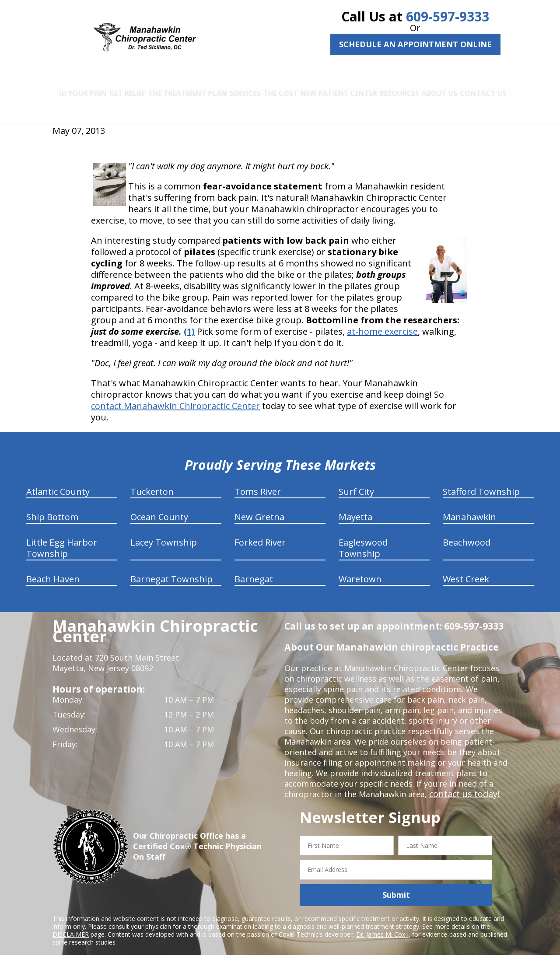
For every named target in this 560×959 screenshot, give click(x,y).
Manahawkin (469, 507)
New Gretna (259, 507)
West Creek (466, 569)
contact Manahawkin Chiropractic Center (175, 396)
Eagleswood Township (363, 538)
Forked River (260, 533)
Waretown (360, 569)
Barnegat (254, 569)
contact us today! (462, 784)
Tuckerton (152, 482)
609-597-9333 (448, 16)
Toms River (258, 482)
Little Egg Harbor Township (62, 538)
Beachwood (467, 533)
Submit (396, 885)
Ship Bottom (52, 507)
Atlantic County (58, 482)
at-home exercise (382, 322)
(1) (189, 322)
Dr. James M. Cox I (382, 925)
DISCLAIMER (71, 925)
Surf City (356, 482)
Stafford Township (481, 482)
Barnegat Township (171, 569)
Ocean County (159, 507)
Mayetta (355, 507)
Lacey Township (164, 533)
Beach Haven (53, 569)
